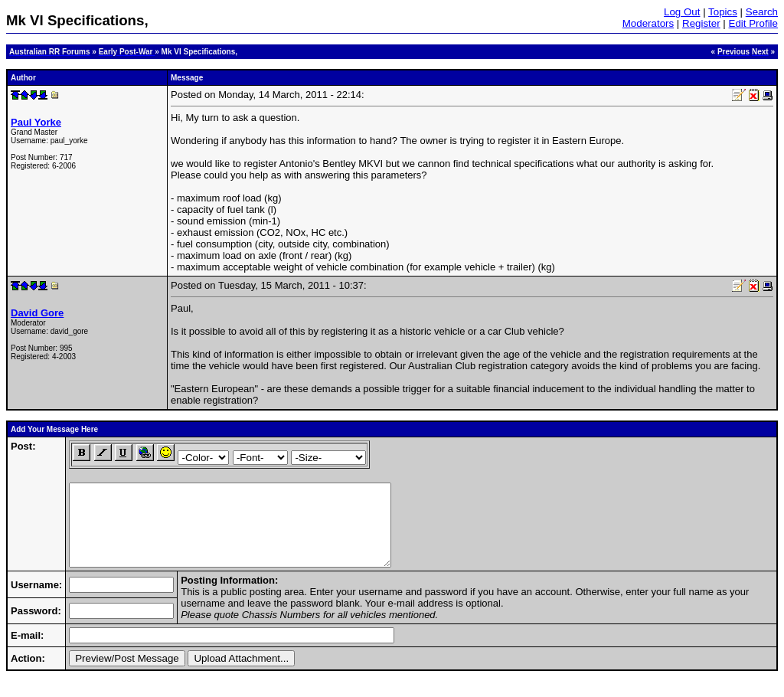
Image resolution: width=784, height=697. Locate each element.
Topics (723, 12)
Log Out (682, 12)
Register (701, 23)
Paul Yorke (36, 122)
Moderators (648, 23)
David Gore (37, 313)
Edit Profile (753, 23)
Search (762, 12)
